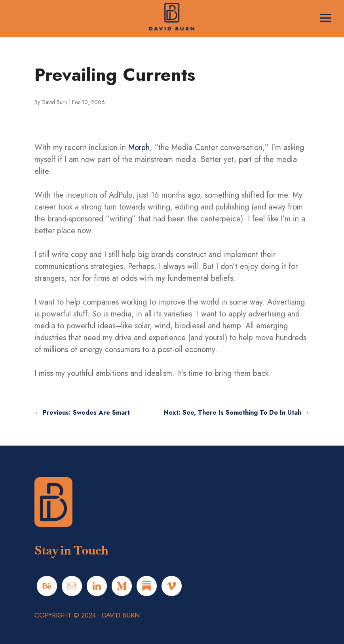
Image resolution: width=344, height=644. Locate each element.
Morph (139, 148)
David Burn (54, 102)
